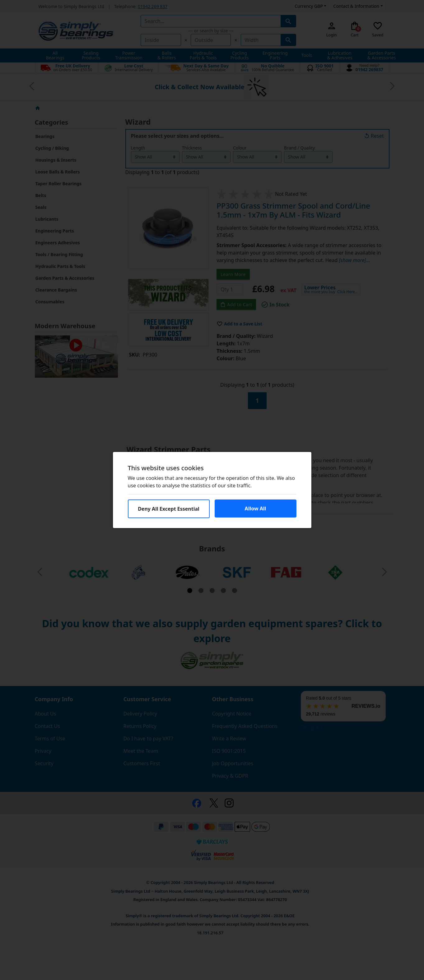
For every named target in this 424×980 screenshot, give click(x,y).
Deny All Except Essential (169, 509)
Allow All (256, 508)
